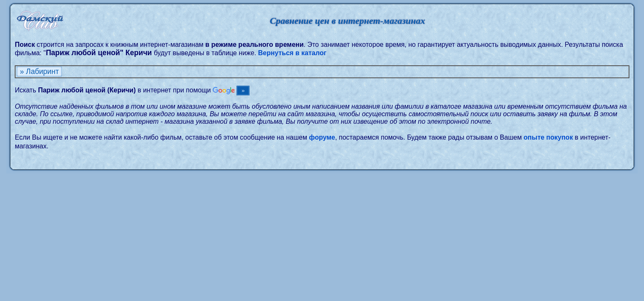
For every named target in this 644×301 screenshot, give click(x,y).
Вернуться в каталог (292, 53)
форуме (322, 137)
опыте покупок (548, 137)
